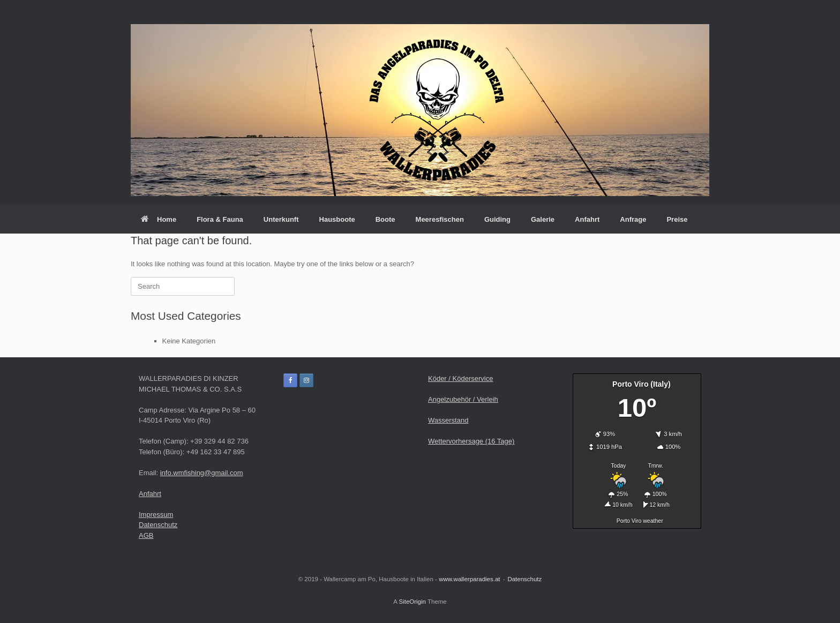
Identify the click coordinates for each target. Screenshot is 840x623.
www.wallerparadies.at (469, 579)
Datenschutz (158, 525)
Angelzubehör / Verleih (463, 399)
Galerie (543, 219)
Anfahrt (587, 219)
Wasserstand (448, 420)
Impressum (156, 515)
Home (159, 219)
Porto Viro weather (640, 521)
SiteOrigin (412, 602)
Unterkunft (281, 219)
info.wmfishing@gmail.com (202, 473)
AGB (146, 535)
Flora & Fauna (220, 219)
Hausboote (337, 219)
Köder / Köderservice (460, 378)
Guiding (497, 219)
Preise (677, 219)
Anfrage (633, 219)
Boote (385, 219)
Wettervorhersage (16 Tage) (471, 441)
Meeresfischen (440, 219)
